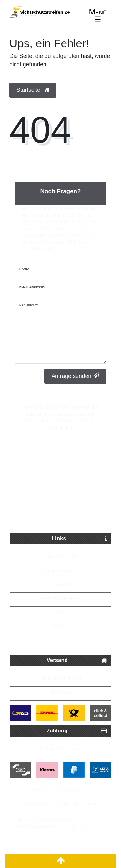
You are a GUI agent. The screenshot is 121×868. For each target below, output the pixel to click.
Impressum (60, 584)
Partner (61, 640)
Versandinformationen (60, 678)
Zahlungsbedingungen (60, 749)
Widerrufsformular (60, 571)
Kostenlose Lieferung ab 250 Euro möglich (60, 498)
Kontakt (60, 626)
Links (79, 539)
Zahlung (77, 731)
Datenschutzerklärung (60, 598)
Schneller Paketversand (66, 469)
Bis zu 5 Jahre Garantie (66, 517)
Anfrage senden (75, 376)
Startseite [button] (33, 90)
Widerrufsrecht (60, 557)
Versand (77, 660)
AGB (61, 612)
